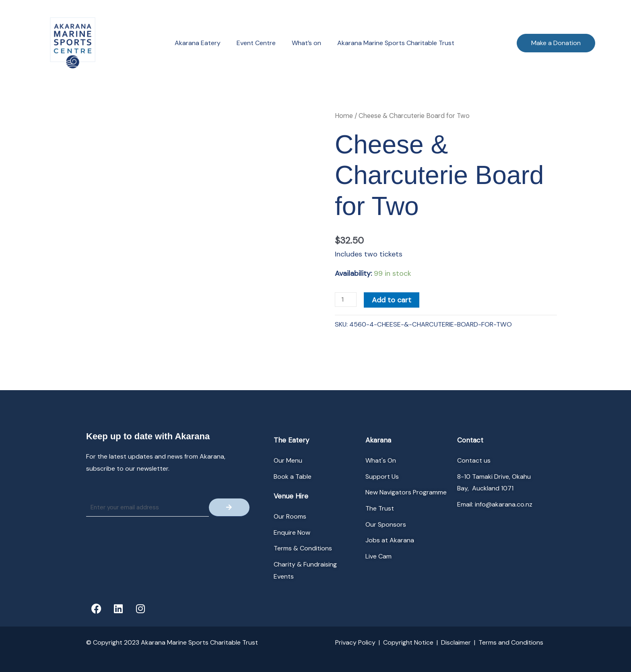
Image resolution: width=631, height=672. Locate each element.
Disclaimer (456, 642)
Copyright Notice (408, 642)
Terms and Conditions (511, 642)
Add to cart (392, 300)
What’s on (306, 43)
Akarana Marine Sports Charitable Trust (396, 43)
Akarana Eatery (198, 43)
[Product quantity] (346, 300)
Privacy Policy (355, 642)
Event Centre (256, 43)
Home (344, 116)
